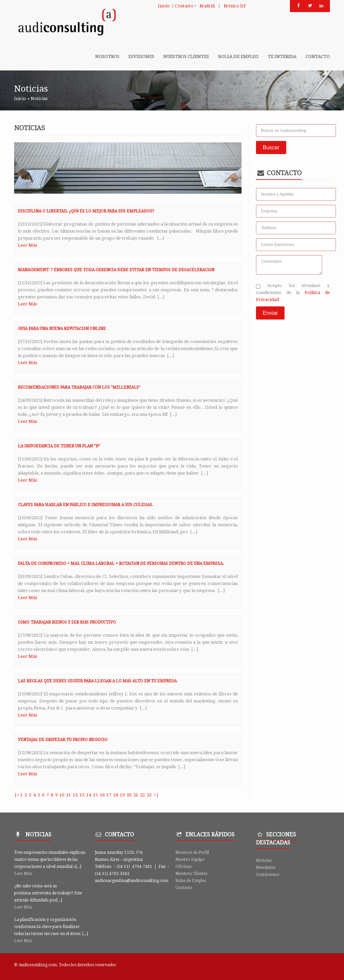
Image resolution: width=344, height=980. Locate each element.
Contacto (184, 6)
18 (116, 795)
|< (17, 795)
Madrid (207, 6)
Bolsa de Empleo (191, 881)
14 (89, 795)
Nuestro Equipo (190, 860)
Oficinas (183, 867)
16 (102, 795)
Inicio (164, 6)
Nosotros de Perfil (192, 852)
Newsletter (266, 868)
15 (95, 795)
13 (82, 795)
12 (75, 795)
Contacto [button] (318, 57)
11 (69, 795)
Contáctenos (268, 875)
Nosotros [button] (107, 57)
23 (149, 795)
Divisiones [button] (141, 57)
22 (142, 795)
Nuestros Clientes (191, 874)
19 (122, 795)
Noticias (264, 861)
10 (62, 795)
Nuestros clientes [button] (186, 57)
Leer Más (28, 245)
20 (129, 795)
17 (109, 795)
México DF (235, 6)
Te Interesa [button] (282, 57)
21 (136, 795)
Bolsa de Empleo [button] (238, 57)
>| (156, 795)
